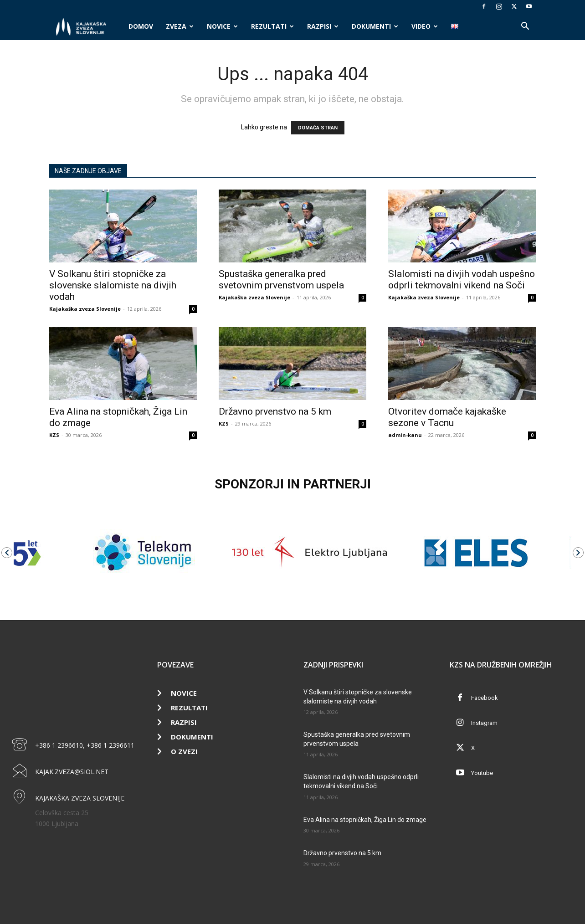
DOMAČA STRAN (318, 128)
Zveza (180, 26)
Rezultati (272, 26)
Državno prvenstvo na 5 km (275, 411)
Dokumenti (375, 26)
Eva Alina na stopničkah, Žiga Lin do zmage (365, 820)
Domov (141, 26)
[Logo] (86, 27)
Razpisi (323, 26)
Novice (222, 26)
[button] (525, 27)
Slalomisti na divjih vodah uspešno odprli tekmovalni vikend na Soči (462, 280)
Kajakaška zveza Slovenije (85, 309)
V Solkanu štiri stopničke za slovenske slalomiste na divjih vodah (113, 285)
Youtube (482, 773)
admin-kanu (405, 435)
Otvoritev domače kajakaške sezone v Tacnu (447, 417)
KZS (54, 435)
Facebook (485, 698)
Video (425, 26)
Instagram (484, 723)
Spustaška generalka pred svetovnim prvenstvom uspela (281, 280)
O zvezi (184, 751)
